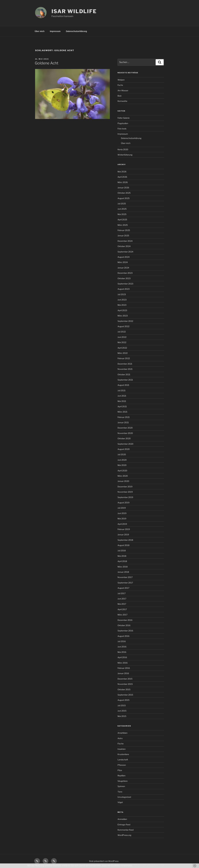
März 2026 (123, 182)
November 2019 (125, 492)
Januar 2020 (123, 481)
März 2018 (123, 567)
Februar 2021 (124, 417)
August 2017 (123, 588)
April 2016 (122, 657)
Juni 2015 (122, 711)
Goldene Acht (47, 63)
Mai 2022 (122, 342)
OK (163, 866)
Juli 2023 (122, 294)
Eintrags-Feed (124, 825)
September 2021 (125, 380)
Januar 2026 (123, 188)
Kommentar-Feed (126, 830)
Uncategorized (124, 797)
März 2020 (123, 476)
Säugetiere (123, 781)
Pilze (120, 770)
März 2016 (123, 663)
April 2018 (122, 561)
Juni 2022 (122, 337)
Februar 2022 (124, 358)
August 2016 (123, 636)
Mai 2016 (122, 652)
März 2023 (123, 316)
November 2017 (125, 577)
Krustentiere (123, 754)
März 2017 (122, 615)
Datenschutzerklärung (76, 31)
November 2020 (125, 433)
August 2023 (124, 289)
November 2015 (125, 684)
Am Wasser (123, 90)
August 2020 (124, 449)
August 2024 (124, 257)
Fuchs (120, 85)
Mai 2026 (122, 172)
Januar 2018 (123, 572)
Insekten (122, 749)
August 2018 (123, 545)
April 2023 (122, 310)
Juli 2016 (122, 641)
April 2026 (122, 177)
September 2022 (125, 321)
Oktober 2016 (124, 625)
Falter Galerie (124, 118)
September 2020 (125, 444)
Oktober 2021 (124, 374)
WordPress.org (124, 835)
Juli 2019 (122, 508)
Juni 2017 (122, 599)
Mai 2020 (122, 465)
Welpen (121, 80)
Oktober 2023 (124, 278)
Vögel (120, 802)
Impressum (55, 31)
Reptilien (121, 776)
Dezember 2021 (125, 364)
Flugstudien (123, 123)
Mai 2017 (122, 604)
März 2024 (123, 262)
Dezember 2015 (125, 679)
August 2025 (124, 198)
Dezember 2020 (125, 428)
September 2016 (125, 631)
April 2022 (122, 348)
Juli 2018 (122, 551)
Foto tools (122, 129)
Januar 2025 (123, 236)
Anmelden (122, 819)
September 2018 (125, 540)
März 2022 (123, 353)
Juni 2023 (122, 300)
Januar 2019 (123, 535)
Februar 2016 (124, 668)
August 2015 (123, 700)
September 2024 (125, 252)
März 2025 (123, 225)
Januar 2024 (123, 268)
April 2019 (122, 524)
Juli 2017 (122, 593)
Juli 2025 (122, 204)
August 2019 (123, 503)
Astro (120, 738)
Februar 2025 (124, 230)
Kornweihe (122, 101)
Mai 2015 (122, 716)
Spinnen (121, 786)
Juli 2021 (122, 390)
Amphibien (122, 733)
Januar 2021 (123, 422)
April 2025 (122, 220)
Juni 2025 (122, 209)
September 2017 (125, 583)
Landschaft (123, 760)
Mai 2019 (122, 519)
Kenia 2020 (123, 149)
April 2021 (122, 406)
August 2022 (123, 326)
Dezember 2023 (125, 273)
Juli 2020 (122, 454)
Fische (121, 744)
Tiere (120, 792)
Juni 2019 (122, 513)
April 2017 (122, 609)
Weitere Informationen (146, 866)
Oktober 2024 (124, 246)
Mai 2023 (122, 305)
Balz (120, 96)
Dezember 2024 (125, 241)
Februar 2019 (124, 529)
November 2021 (125, 369)
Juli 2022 (122, 332)
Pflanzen (122, 765)
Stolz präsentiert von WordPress (104, 861)
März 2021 (122, 412)
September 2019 (125, 497)
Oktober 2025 (124, 193)
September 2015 (125, 695)
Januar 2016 (123, 673)
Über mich (40, 31)
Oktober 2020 (124, 438)
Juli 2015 (122, 705)
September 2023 (125, 284)
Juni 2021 (122, 396)
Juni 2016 (122, 647)
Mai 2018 (122, 556)
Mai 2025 (122, 214)
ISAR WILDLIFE (74, 11)
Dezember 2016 (125, 620)
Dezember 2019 (125, 487)
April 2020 (122, 471)
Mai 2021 (122, 401)
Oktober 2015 (124, 689)
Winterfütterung (125, 155)
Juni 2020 (122, 460)
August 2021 (123, 385)
